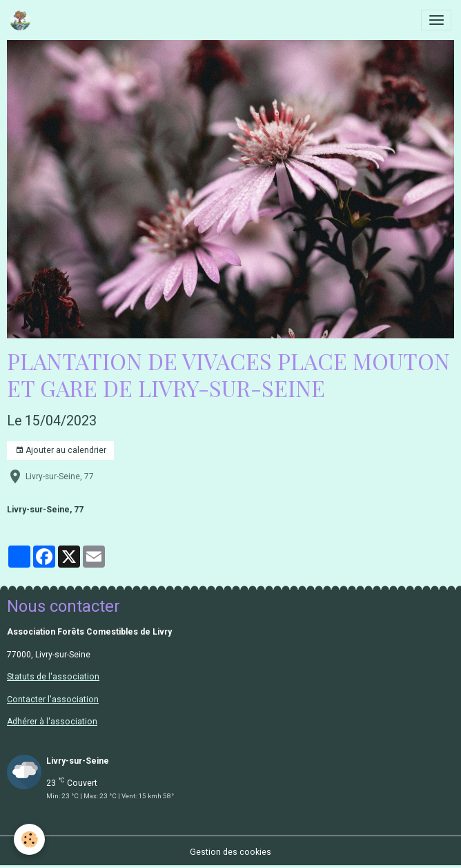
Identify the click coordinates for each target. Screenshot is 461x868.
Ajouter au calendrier (61, 451)
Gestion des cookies (230, 852)
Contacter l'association (53, 700)
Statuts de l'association (53, 677)
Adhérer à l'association (52, 722)
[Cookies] (29, 839)
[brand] (22, 20)
